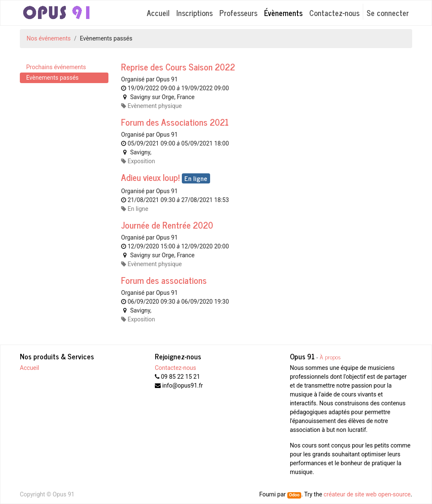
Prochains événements (56, 67)
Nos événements (49, 38)
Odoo (294, 495)
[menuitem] (158, 13)
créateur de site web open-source (367, 494)
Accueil (30, 368)
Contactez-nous (175, 368)
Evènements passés (52, 78)
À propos (330, 357)
